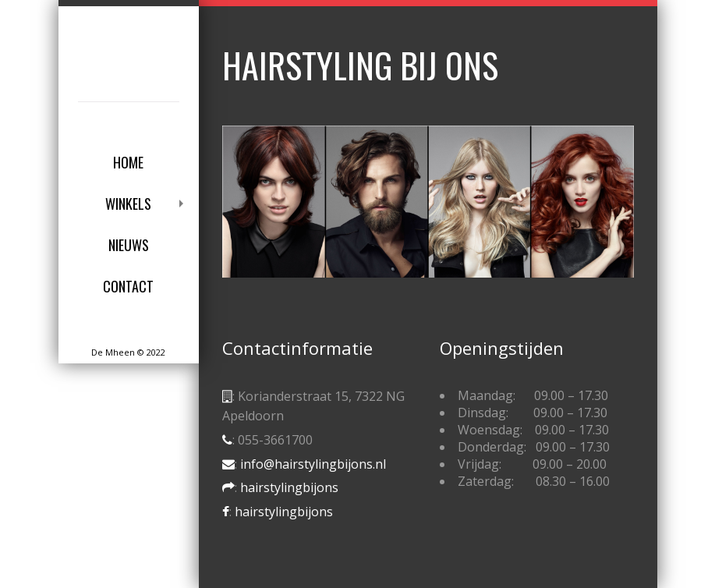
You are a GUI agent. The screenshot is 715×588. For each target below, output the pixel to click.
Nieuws (129, 245)
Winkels (128, 204)
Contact (128, 286)
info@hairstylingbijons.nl (313, 464)
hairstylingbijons (289, 487)
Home (128, 162)
